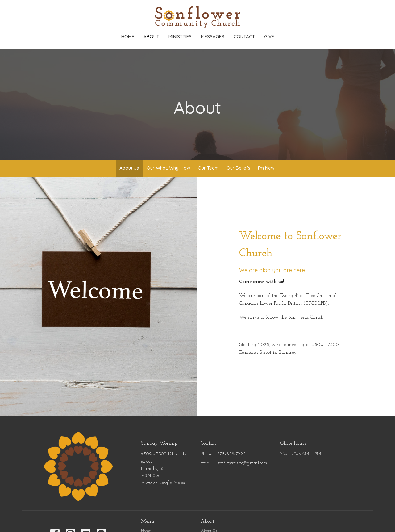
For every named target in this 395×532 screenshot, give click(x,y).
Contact (244, 37)
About (151, 37)
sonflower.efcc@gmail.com (242, 463)
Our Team (208, 168)
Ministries (180, 37)
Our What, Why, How (168, 168)
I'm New (266, 168)
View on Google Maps (163, 483)
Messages (213, 37)
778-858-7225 (232, 454)
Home (128, 37)
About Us (129, 168)
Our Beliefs (238, 168)
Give (269, 37)
